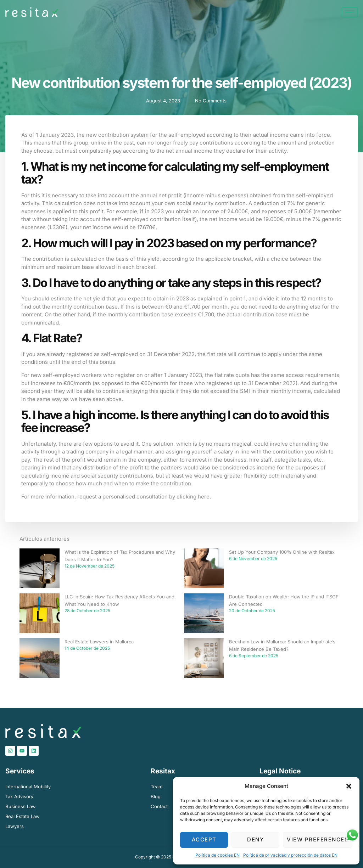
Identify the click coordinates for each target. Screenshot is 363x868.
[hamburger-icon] (350, 12)
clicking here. (194, 497)
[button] (349, 786)
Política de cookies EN (217, 855)
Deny (255, 839)
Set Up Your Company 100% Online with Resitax (282, 552)
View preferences (318, 839)
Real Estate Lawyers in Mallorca (99, 642)
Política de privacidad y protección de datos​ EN (290, 855)
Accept (204, 839)
